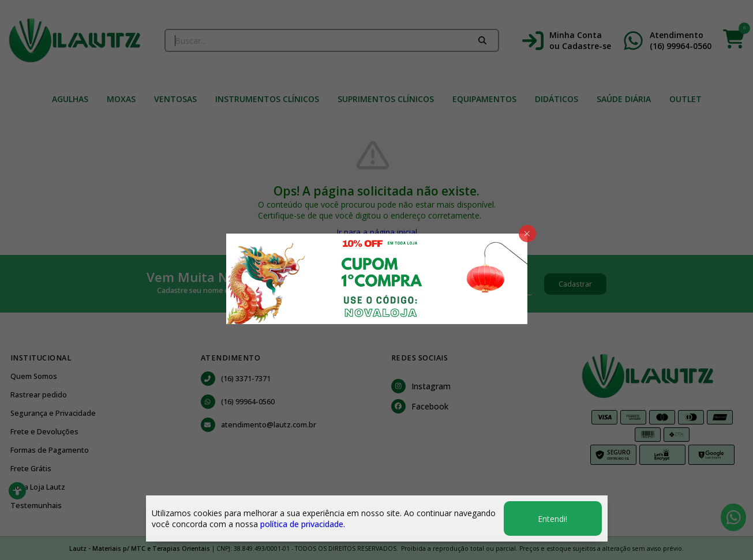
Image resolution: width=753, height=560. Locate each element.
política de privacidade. (303, 524)
